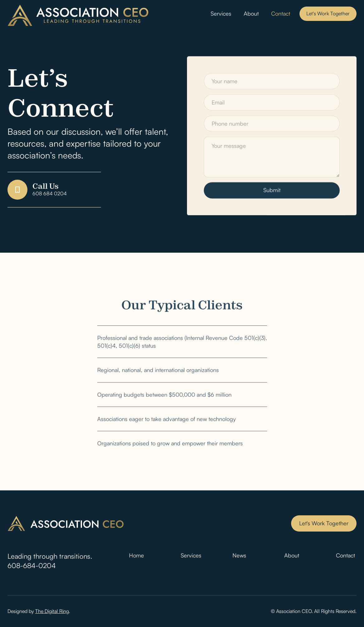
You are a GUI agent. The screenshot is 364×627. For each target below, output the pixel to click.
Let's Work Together (328, 13)
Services (221, 13)
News (239, 555)
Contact (281, 13)
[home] (78, 15)
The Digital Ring (52, 611)
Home (136, 555)
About (251, 13)
